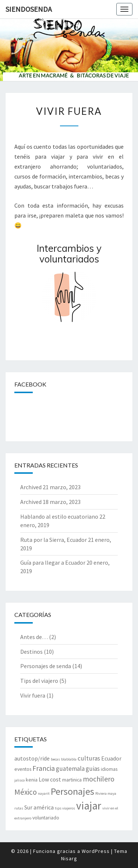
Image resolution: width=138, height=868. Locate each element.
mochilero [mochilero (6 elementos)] (99, 779)
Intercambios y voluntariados (69, 254)
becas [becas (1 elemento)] (55, 759)
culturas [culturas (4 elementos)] (89, 758)
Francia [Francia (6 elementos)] (44, 768)
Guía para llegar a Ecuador (53, 562)
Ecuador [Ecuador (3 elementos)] (111, 758)
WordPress (96, 851)
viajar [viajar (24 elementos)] (89, 806)
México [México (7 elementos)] (26, 792)
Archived (31, 487)
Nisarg (69, 858)
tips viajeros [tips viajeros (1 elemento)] (65, 808)
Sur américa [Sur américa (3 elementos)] (39, 807)
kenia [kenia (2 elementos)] (32, 780)
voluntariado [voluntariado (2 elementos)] (46, 818)
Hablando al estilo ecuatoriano (59, 516)
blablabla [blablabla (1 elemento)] (69, 759)
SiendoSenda (29, 9)
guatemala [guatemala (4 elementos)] (70, 769)
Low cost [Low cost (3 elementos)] (50, 779)
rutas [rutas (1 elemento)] (19, 808)
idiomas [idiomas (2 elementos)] (109, 769)
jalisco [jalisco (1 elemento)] (20, 780)
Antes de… (34, 637)
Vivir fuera (33, 695)
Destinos (31, 652)
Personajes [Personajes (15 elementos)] (72, 791)
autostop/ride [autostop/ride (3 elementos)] (32, 758)
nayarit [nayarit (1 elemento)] (44, 793)
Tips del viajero (39, 681)
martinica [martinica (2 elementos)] (72, 780)
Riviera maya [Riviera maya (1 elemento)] (106, 793)
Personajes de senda (46, 666)
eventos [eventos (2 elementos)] (23, 769)
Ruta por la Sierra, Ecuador (54, 540)
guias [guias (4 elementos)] (93, 769)
